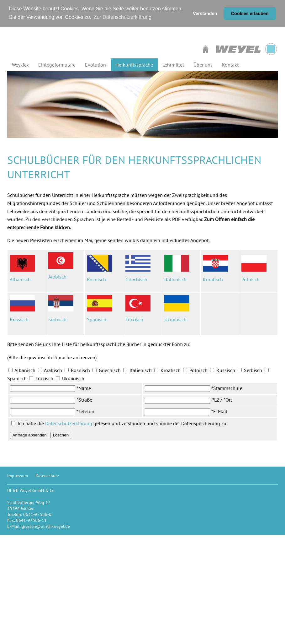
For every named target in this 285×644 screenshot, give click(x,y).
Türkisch (134, 319)
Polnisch (251, 279)
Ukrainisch (175, 319)
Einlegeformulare (57, 65)
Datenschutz (47, 476)
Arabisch (57, 277)
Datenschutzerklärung (69, 423)
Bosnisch (96, 279)
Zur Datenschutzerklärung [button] (123, 17)
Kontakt (230, 65)
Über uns (203, 65)
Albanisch (20, 279)
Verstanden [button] (205, 14)
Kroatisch (213, 279)
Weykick (20, 65)
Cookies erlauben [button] (250, 14)
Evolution (95, 65)
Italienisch (175, 279)
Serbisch (57, 319)
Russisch (20, 319)
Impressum (18, 476)
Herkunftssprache (134, 65)
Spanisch (97, 319)
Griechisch (136, 279)
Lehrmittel (173, 65)
